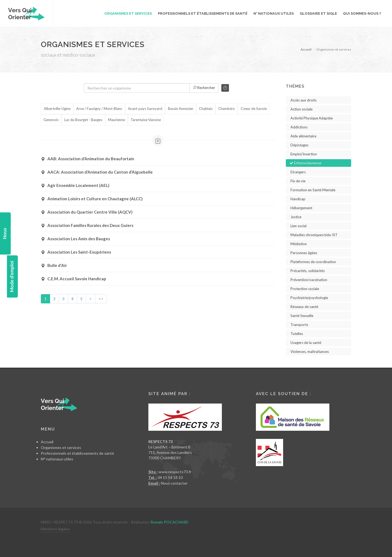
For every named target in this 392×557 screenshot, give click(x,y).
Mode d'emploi (12, 277)
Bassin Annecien (181, 109)
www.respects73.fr (175, 472)
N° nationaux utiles (57, 459)
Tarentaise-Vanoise (146, 120)
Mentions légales (55, 529)
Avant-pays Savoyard (145, 109)
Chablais (206, 109)
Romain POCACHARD (169, 522)
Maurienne (117, 120)
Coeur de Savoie (254, 109)
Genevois (51, 120)
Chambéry (227, 109)
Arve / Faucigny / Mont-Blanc (99, 109)
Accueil (306, 49)
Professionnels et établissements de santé (77, 453)
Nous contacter (174, 483)
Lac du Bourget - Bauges (83, 120)
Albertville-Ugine (57, 109)
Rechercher (204, 88)
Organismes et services (61, 447)
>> (101, 299)
